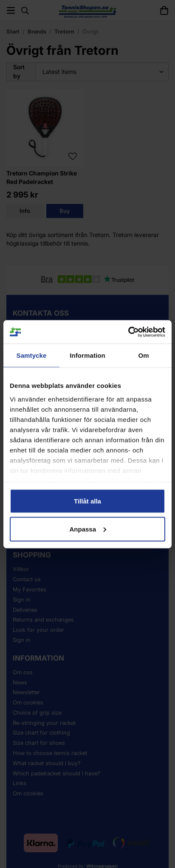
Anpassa (88, 529)
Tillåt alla (87, 501)
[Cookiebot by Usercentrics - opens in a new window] (128, 332)
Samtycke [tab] (32, 355)
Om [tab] (143, 355)
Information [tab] (87, 355)
